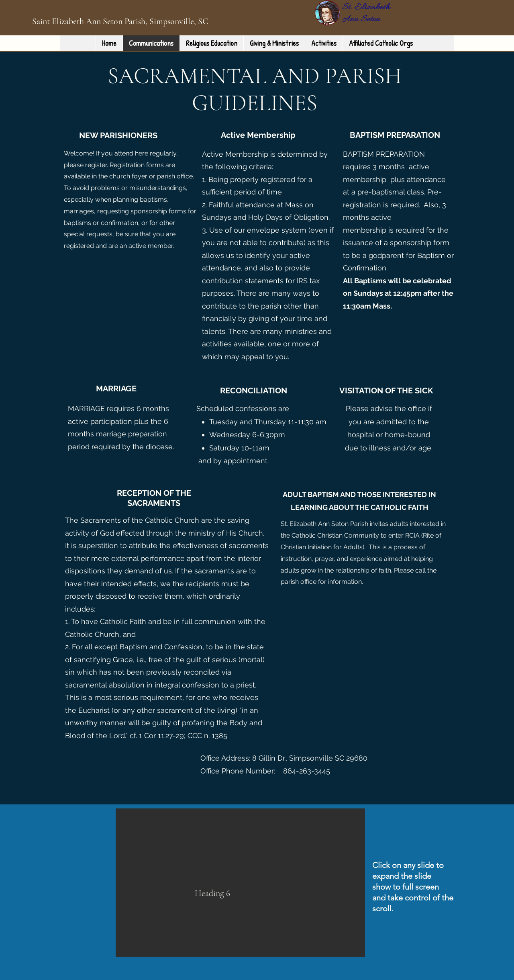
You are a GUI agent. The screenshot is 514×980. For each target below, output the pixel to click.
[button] (240, 883)
